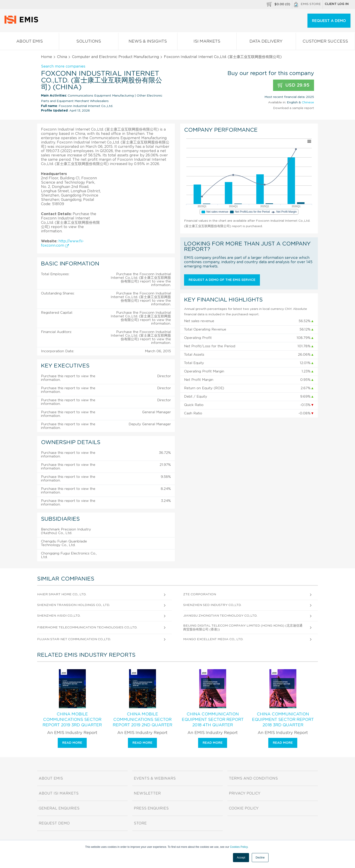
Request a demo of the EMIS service (222, 280)
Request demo (54, 823)
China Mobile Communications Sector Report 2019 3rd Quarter (72, 720)
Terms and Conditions (253, 778)
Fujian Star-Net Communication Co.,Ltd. (74, 639)
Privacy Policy (245, 793)
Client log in (337, 4)
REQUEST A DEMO (329, 21)
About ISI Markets (59, 793)
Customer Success (325, 42)
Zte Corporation (200, 594)
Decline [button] (260, 858)
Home (47, 57)
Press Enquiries (151, 808)
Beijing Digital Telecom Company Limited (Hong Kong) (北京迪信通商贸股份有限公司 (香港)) (243, 628)
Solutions (89, 42)
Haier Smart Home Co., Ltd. (62, 594)
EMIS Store (307, 5)
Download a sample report (294, 108)
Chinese (308, 102)
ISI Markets (207, 42)
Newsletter (147, 793)
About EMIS (29, 42)
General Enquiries (59, 808)
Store (140, 823)
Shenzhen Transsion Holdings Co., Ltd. (73, 605)
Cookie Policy (244, 808)
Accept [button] (241, 858)
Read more (72, 743)
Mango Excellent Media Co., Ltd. (213, 639)
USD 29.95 (294, 85)
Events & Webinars (155, 778)
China (62, 57)
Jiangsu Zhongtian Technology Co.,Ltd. (220, 616)
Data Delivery (266, 42)
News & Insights (148, 42)
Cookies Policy (239, 847)
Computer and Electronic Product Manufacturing (115, 57)
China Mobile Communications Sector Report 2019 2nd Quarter (143, 720)
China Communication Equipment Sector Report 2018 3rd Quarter (283, 720)
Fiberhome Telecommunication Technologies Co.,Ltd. (87, 627)
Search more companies (63, 66)
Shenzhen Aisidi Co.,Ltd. (59, 616)
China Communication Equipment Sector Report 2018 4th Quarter (213, 720)
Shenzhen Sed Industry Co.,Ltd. (212, 605)
